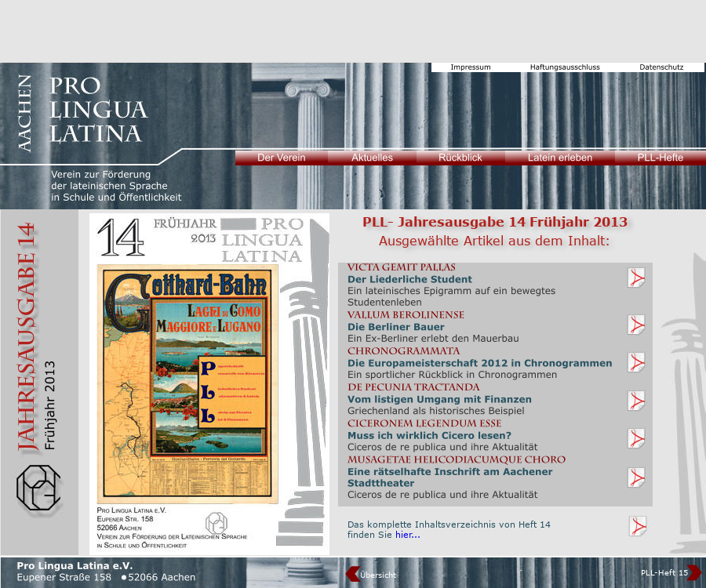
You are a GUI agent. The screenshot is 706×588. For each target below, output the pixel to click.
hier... (408, 534)
